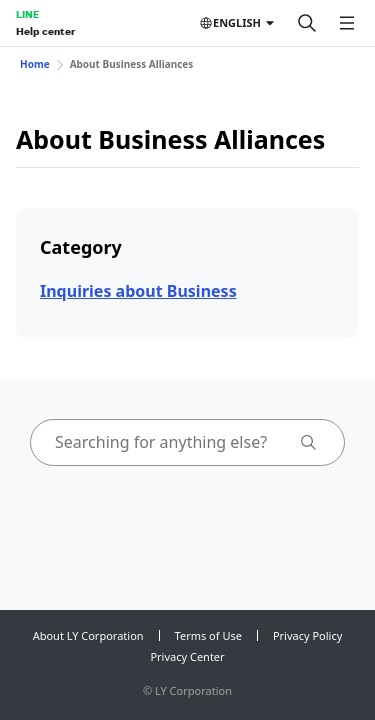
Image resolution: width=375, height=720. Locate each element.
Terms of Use (208, 635)
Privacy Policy (307, 635)
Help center (45, 31)
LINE (27, 14)
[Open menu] (347, 23)
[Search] (307, 23)
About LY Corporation (88, 635)
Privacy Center (187, 656)
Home (35, 64)
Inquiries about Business (138, 291)
